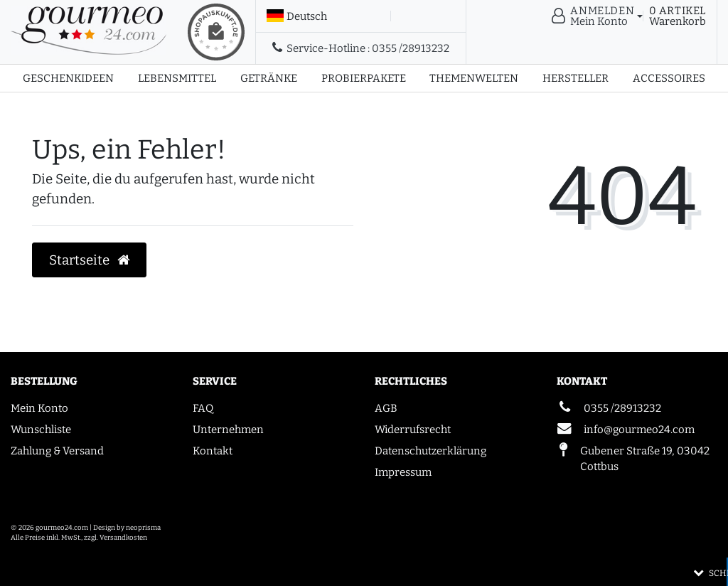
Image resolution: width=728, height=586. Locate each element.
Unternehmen (228, 430)
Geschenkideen (68, 78)
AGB (386, 408)
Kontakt (213, 451)
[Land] (297, 16)
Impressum (403, 472)
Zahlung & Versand (57, 451)
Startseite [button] (90, 260)
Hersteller (576, 78)
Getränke (269, 78)
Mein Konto (39, 408)
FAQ (203, 408)
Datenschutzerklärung (430, 451)
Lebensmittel (177, 78)
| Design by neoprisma (125, 528)
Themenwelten (474, 78)
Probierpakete (364, 78)
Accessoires (669, 78)
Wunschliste (41, 430)
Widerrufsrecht (413, 430)
